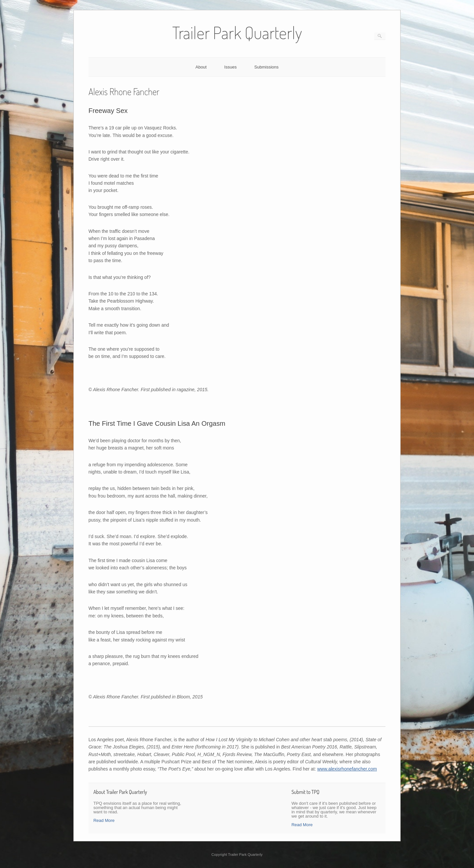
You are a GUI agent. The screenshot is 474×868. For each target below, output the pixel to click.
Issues (230, 67)
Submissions (267, 67)
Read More (104, 820)
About (201, 67)
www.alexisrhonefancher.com (347, 769)
